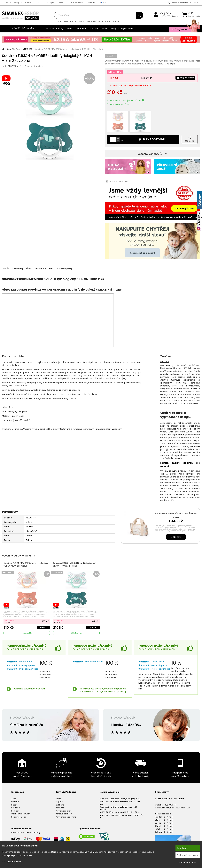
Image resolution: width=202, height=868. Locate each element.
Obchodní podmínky (21, 806)
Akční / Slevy (183, 30)
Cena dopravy (94, 259)
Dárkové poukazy (55, 29)
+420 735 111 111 (170, 796)
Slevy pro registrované (122, 29)
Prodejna (50, 3)
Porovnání (60, 800)
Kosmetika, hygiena (110, 21)
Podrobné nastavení (188, 855)
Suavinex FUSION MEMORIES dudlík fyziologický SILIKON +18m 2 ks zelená (76, 556)
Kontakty (91, 3)
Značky (16, 3)
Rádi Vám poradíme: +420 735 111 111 (184, 3)
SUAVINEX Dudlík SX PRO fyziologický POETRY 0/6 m (121, 808)
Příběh (70, 29)
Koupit (43, 619)
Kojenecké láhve (93, 21)
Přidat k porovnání (116, 172)
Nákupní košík (194, 16)
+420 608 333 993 (182, 800)
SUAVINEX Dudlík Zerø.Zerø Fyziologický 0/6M (120, 790)
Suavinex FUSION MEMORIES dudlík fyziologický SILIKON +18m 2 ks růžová (26, 556)
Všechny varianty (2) (152, 145)
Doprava (28, 3)
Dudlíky (81, 21)
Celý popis (170, 64)
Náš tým (94, 29)
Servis (39, 3)
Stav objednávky (76, 3)
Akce (6, 3)
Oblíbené (60, 796)
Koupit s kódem (185, 78)
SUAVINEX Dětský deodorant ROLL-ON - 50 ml (120, 804)
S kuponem (10, 612)
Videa (61, 3)
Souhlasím (183, 848)
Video (42, 259)
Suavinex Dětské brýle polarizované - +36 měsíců (118, 800)
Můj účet (166, 13)
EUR (103, 3)
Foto (76, 259)
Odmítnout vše (188, 862)
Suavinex (39, 66)
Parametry (25, 259)
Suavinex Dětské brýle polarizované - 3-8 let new (120, 795)
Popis (9, 259)
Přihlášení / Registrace (169, 16)
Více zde (176, 528)
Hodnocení (59, 259)
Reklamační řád (19, 809)
